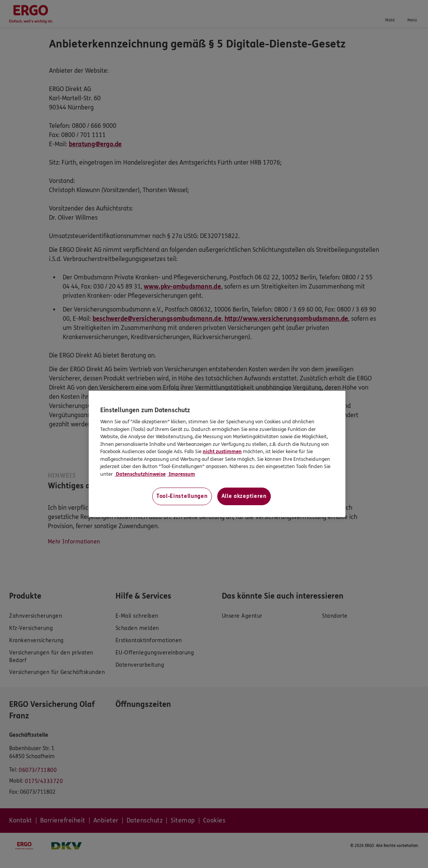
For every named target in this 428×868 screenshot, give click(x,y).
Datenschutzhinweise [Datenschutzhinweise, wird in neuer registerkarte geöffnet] (140, 474)
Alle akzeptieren (244, 496)
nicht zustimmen (222, 452)
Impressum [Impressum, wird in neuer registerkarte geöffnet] (181, 474)
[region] (217, 454)
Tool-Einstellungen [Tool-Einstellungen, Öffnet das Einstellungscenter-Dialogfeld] (182, 496)
